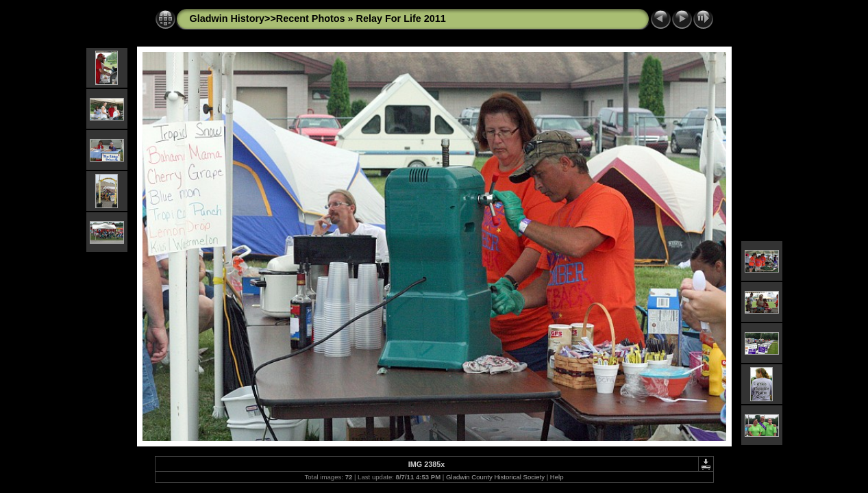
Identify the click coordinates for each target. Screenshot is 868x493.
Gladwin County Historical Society (495, 477)
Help (557, 477)
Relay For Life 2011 (401, 18)
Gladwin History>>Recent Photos (268, 18)
